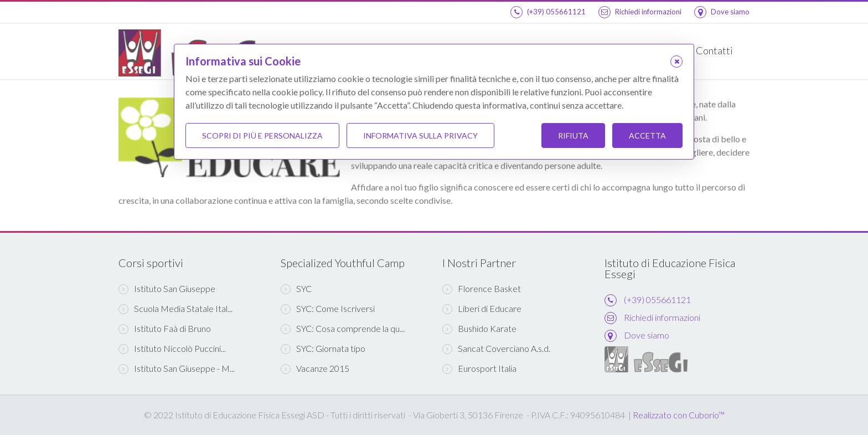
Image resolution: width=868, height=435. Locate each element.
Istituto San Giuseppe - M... (177, 369)
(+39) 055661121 (548, 12)
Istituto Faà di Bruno (165, 329)
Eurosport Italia (479, 369)
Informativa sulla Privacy (420, 135)
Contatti (714, 50)
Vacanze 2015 (315, 369)
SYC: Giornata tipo (323, 349)
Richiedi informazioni (640, 12)
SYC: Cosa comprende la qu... (343, 329)
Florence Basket (482, 289)
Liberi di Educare (482, 309)
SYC (296, 289)
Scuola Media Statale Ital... (175, 309)
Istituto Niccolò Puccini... (172, 349)
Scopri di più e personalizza (262, 135)
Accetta (647, 135)
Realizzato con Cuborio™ (679, 415)
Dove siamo (722, 12)
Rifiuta (573, 135)
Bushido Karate (479, 329)
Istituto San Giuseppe (167, 289)
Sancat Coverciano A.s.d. (496, 349)
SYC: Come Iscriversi (328, 309)
